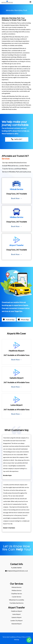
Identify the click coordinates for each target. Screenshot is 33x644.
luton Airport (16, 614)
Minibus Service (17, 590)
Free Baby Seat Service (16, 603)
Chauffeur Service (17, 594)
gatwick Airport (16, 617)
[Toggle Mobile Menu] (30, 2)
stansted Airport (17, 624)
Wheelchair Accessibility (17, 600)
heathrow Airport (17, 611)
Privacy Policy (21, 637)
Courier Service (16, 597)
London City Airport (16, 620)
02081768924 (16, 568)
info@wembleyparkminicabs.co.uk (16, 571)
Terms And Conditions (9, 637)
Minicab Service (16, 587)
